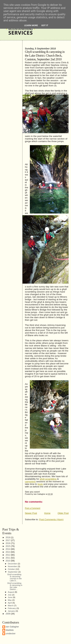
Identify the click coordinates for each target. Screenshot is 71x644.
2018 (8, 537)
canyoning (30, 482)
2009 (8, 614)
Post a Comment (32, 508)
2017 (8, 540)
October (12, 569)
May (10, 600)
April (10, 603)
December (13, 564)
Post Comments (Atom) (51, 519)
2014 (8, 549)
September (13, 572)
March (11, 605)
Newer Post (31, 513)
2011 (8, 558)
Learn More (31, 25)
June (10, 597)
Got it (45, 25)
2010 (8, 561)
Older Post (63, 513)
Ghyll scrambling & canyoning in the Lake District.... (15, 586)
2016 (8, 543)
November (13, 566)
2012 (8, 555)
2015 (8, 546)
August (11, 592)
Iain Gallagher (12, 627)
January (12, 611)
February (12, 608)
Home (47, 513)
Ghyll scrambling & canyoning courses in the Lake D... (14, 577)
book (40, 484)
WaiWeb (10, 630)
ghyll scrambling (48, 479)
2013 (8, 552)
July (10, 595)
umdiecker (11, 634)
